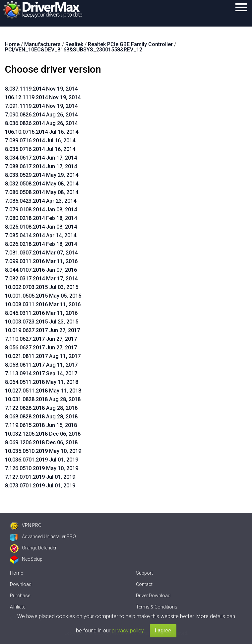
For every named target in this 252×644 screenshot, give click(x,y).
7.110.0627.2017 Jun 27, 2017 (41, 339)
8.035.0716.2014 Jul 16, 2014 (40, 149)
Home (16, 573)
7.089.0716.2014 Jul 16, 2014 (40, 141)
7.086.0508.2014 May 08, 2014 (42, 192)
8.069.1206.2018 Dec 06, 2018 (41, 442)
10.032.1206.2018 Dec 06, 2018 (43, 434)
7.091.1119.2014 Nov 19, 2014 (41, 106)
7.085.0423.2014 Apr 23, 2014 (41, 201)
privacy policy (128, 631)
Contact (144, 584)
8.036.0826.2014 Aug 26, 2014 (41, 123)
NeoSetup (26, 559)
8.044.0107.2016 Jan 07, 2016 (41, 270)
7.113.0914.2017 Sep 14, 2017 (41, 373)
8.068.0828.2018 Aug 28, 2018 (41, 417)
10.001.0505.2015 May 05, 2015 (43, 296)
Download (21, 584)
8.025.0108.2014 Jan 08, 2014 (41, 227)
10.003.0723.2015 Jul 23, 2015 (42, 322)
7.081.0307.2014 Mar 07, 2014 (41, 253)
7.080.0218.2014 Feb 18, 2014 (41, 218)
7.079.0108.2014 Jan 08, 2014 (41, 210)
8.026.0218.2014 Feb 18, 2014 (41, 244)
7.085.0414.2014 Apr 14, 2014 (41, 235)
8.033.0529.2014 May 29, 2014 (42, 175)
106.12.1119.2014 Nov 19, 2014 (43, 97)
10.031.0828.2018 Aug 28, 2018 (43, 399)
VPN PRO (26, 525)
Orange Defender (33, 548)
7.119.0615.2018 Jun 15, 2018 (41, 425)
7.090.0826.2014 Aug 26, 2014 (41, 115)
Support (144, 573)
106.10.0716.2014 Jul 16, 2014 (42, 132)
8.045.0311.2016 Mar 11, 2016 (41, 313)
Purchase (20, 596)
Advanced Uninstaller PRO (43, 537)
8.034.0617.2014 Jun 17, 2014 (41, 158)
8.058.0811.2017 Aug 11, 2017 (41, 365)
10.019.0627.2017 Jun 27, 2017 (42, 330)
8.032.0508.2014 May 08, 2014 (42, 184)
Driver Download (153, 596)
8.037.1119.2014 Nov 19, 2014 (41, 89)
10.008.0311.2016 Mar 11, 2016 (43, 304)
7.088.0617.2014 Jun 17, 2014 (41, 166)
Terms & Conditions (157, 607)
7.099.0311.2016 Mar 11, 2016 (41, 261)
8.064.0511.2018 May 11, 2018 (42, 382)
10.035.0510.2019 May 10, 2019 (43, 451)
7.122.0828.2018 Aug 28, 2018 (41, 408)
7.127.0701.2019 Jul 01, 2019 (40, 477)
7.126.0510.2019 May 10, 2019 (42, 468)
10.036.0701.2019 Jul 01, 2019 (42, 460)
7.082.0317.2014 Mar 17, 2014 (41, 279)
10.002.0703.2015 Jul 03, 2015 (42, 287)
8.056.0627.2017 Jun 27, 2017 (41, 348)
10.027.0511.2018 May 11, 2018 (43, 391)
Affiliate (18, 607)
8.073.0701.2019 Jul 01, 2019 (40, 486)
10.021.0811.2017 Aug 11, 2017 (43, 356)
